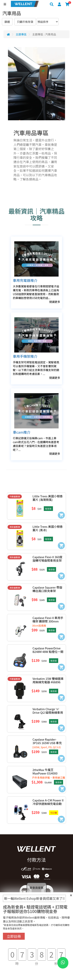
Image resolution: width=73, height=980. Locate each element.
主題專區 (21, 34)
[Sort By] (48, 22)
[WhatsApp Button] (63, 963)
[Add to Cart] (61, 515)
